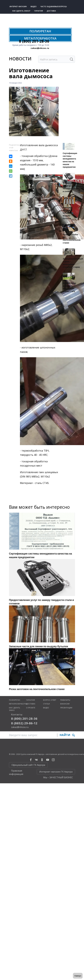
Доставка (51, 11)
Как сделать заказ (15, 709)
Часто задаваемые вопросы (54, 7)
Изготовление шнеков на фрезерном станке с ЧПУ (69, 287)
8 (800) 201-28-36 (34, 41)
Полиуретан (15, 700)
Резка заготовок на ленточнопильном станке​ (72, 239)
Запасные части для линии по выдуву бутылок (67, 213)
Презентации (66, 708)
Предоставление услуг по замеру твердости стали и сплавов (71, 187)
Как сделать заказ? (21, 11)
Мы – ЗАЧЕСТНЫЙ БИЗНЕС (58, 777)
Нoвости (20, 59)
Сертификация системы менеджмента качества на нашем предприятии (70, 160)
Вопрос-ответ (50, 700)
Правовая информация (16, 772)
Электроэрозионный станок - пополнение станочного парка (73, 263)
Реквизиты (65, 700)
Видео (34, 7)
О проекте (31, 708)
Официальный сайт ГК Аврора (28, 765)
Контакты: (17, 715)
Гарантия (39, 11)
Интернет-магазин (18, 7)
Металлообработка (18, 704)
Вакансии (65, 704)
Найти (67, 735)
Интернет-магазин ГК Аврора (56, 772)
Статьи (46, 704)
